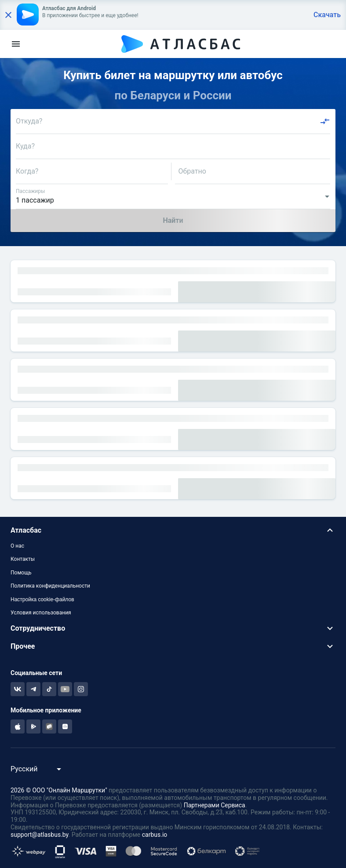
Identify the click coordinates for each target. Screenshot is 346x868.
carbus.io (155, 835)
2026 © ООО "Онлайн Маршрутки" (59, 790)
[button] (173, 530)
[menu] (16, 44)
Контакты (23, 559)
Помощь (21, 573)
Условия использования (41, 613)
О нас (17, 546)
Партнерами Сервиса (215, 805)
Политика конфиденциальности (50, 586)
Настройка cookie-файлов (42, 599)
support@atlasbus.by (40, 835)
